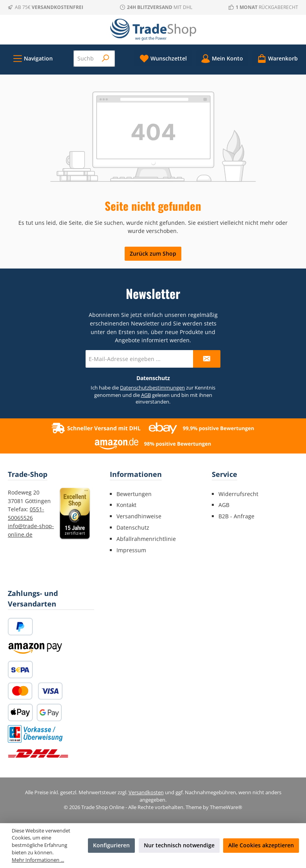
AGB (146, 395)
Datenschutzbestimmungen (152, 388)
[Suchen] (106, 59)
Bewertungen (134, 494)
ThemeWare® (226, 807)
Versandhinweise (139, 516)
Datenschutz (133, 527)
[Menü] (33, 58)
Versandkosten (146, 792)
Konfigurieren (111, 845)
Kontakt (126, 505)
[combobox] (86, 59)
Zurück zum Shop (153, 253)
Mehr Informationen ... (38, 860)
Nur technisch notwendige (179, 845)
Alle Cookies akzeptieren (261, 845)
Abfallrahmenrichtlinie (146, 539)
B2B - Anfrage (236, 516)
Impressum (131, 550)
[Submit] (207, 359)
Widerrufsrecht (238, 494)
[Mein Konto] (222, 58)
